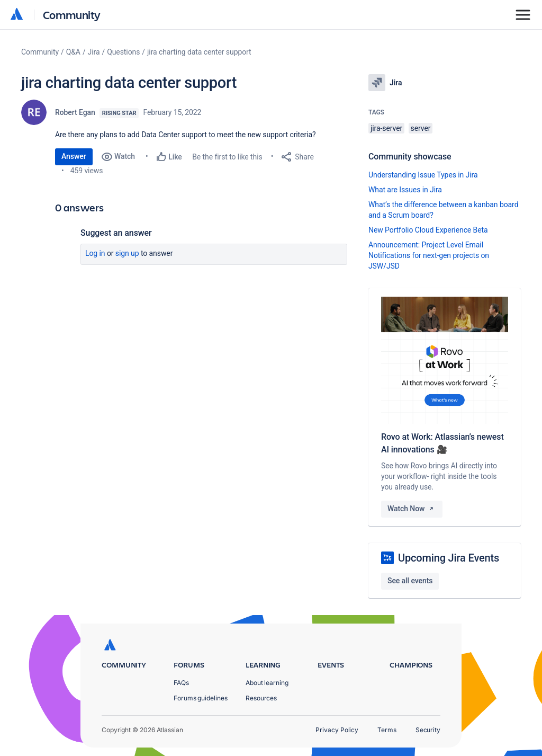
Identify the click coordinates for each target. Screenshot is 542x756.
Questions (123, 52)
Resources (261, 698)
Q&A (73, 52)
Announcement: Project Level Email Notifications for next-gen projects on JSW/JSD (429, 255)
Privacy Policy (337, 730)
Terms (387, 730)
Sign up (127, 253)
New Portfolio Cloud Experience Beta (428, 230)
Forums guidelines (201, 698)
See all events (410, 581)
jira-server (386, 128)
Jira (94, 52)
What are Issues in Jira (405, 190)
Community (72, 15)
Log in (95, 253)
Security (428, 730)
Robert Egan (75, 112)
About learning (267, 683)
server (421, 128)
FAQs (181, 683)
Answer (74, 156)
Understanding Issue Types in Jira (423, 175)
